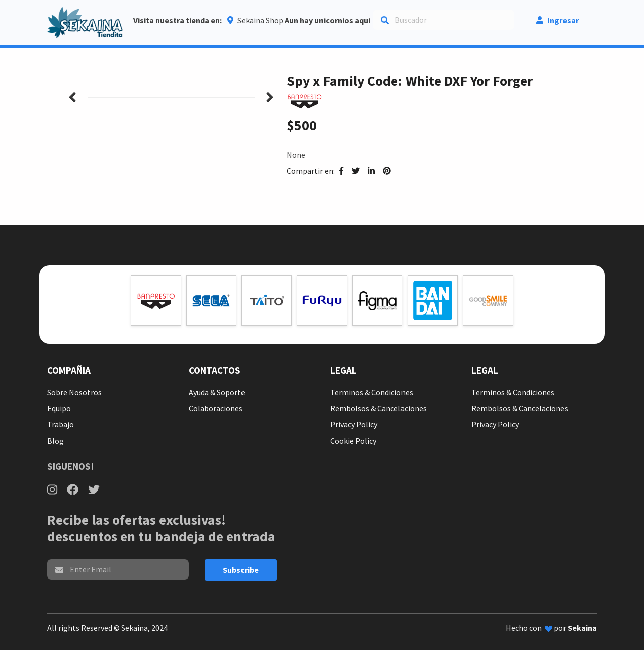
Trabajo (61, 424)
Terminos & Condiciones (372, 392)
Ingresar (557, 20)
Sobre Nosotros (74, 392)
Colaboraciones (216, 408)
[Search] (444, 20)
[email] (118, 569)
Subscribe (241, 570)
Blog (56, 441)
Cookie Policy (353, 441)
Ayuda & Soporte (217, 392)
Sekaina (582, 628)
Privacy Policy (354, 424)
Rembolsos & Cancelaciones (378, 408)
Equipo (59, 408)
